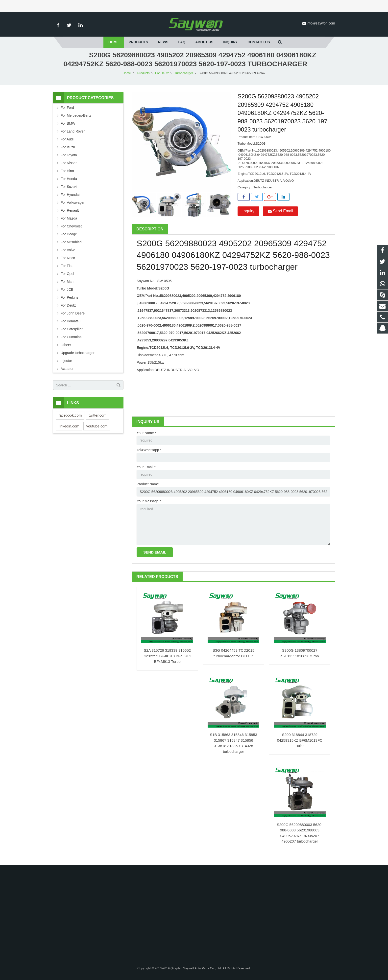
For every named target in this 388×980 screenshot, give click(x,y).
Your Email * (146, 467)
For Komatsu (71, 321)
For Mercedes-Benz (76, 115)
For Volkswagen (73, 202)
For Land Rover (73, 131)
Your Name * (146, 433)
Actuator (67, 369)
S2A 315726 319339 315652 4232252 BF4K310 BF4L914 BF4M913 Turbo (167, 656)
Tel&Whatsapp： (149, 450)
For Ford (67, 108)
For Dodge (69, 234)
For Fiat (67, 266)
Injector (66, 361)
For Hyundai (70, 195)
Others (66, 345)
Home (127, 73)
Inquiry (248, 211)
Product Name (148, 484)
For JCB (67, 290)
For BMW (68, 123)
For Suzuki (69, 187)
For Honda (69, 179)
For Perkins (70, 297)
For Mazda (69, 218)
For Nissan (69, 163)
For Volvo (68, 250)
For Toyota (69, 155)
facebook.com (70, 415)
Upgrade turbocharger (78, 353)
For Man (67, 282)
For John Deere (73, 313)
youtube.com (97, 426)
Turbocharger (184, 73)
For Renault (70, 210)
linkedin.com (69, 426)
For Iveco (68, 258)
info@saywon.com (321, 23)
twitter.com (97, 415)
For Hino (67, 171)
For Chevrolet (71, 226)
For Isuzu (68, 147)
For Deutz (162, 73)
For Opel (67, 274)
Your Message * (149, 501)
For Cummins (71, 337)
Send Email (280, 211)
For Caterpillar (72, 329)
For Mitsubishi (71, 242)
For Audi (67, 139)
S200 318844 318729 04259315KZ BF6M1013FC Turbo (300, 740)
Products (144, 73)
